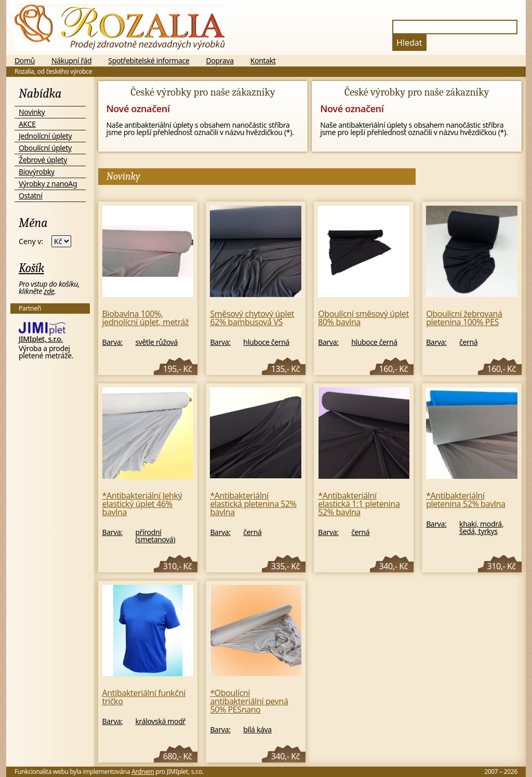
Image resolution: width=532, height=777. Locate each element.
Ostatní (30, 196)
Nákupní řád (71, 61)
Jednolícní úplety (45, 136)
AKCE (27, 124)
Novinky (32, 112)
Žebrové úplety (43, 160)
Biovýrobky (37, 172)
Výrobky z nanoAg (48, 184)
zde (49, 291)
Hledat (409, 43)
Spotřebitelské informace (149, 61)
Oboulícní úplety (45, 148)
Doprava (220, 61)
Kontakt (263, 61)
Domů (25, 61)
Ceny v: (31, 242)
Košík (31, 268)
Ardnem (143, 772)
